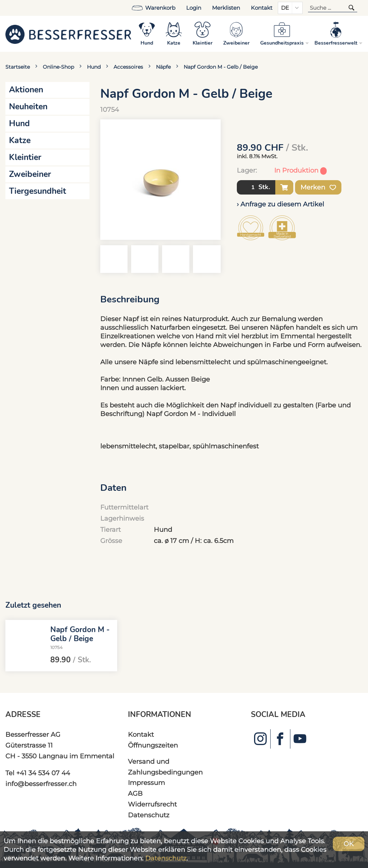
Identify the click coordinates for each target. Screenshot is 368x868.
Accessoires (128, 67)
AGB (135, 793)
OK (349, 844)
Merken (318, 187)
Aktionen (26, 90)
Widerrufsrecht (152, 804)
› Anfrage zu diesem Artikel (280, 204)
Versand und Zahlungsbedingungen (165, 767)
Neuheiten (28, 107)
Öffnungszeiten (153, 745)
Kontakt (262, 8)
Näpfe (163, 67)
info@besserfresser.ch (41, 784)
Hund (94, 67)
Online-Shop (58, 67)
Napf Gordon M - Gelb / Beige (221, 67)
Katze (20, 140)
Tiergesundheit (38, 191)
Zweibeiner (30, 174)
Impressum (146, 783)
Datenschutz (149, 815)
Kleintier (25, 157)
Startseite (18, 67)
